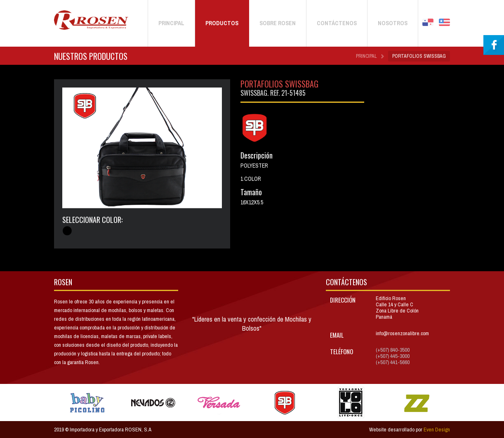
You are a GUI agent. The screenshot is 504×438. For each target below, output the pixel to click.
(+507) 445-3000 (393, 356)
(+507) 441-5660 (393, 362)
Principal (366, 56)
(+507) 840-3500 (393, 350)
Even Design (437, 430)
